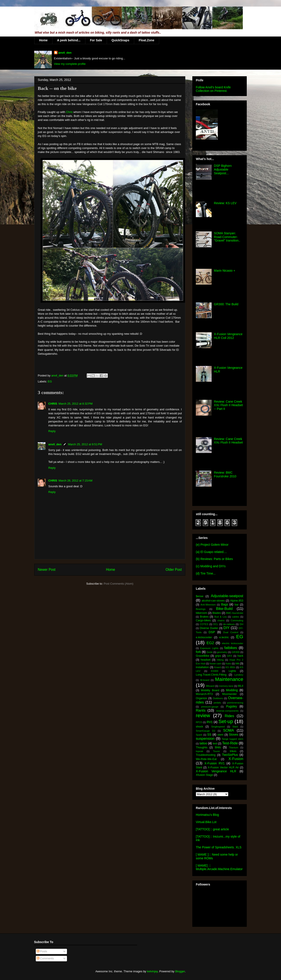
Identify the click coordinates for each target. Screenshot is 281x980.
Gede (210, 652)
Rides (229, 716)
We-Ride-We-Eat (206, 759)
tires (218, 747)
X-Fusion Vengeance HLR (216, 771)
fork (198, 652)
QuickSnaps (120, 40)
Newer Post (47, 570)
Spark (199, 735)
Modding (232, 690)
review (203, 715)
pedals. (218, 703)
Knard (218, 667)
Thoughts (202, 747)
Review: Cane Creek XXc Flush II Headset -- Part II (229, 405)
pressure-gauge (210, 707)
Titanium (234, 747)
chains (221, 620)
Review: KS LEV (225, 203)
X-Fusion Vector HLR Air (223, 767)
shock (199, 727)
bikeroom (202, 613)
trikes (233, 751)
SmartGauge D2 (206, 731)
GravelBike (203, 656)
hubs (228, 664)
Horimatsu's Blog (207, 815)
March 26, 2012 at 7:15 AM (75, 481)
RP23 (199, 722)
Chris (69, 112)
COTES (204, 624)
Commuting (237, 620)
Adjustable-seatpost (227, 596)
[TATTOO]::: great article (212, 829)
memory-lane (226, 686)
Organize (201, 698)
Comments (45, 958)
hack (240, 656)
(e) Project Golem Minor (212, 545)
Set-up (226, 721)
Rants (201, 710)
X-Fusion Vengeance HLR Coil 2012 (228, 336)
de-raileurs (229, 624)
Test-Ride (230, 743)
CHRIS (53, 404)
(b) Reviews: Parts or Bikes (214, 559)
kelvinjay (152, 971)
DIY (227, 628)
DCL (216, 624)
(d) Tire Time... (206, 573)
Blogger (180, 971)
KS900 (215, 671)
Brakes (204, 617)
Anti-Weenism (208, 605)
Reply (52, 431)
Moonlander (230, 694)
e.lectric (224, 637)
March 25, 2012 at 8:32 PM (75, 404)
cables (236, 617)
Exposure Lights (209, 648)
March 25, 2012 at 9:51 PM (85, 444)
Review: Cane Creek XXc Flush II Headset (229, 441)
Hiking (220, 660)
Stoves (234, 735)
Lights (232, 671)
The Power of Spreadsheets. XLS (219, 847)
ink (237, 664)
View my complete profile (70, 64)
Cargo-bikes (203, 620)
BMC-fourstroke (235, 613)
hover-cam (215, 664)
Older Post (174, 570)
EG (50, 381)
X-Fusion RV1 (214, 763)
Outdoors (218, 698)
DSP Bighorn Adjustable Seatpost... (223, 169)
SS (209, 735)
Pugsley (232, 706)
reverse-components (227, 711)
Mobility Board (210, 690)
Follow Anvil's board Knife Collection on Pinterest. (213, 89)
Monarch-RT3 (204, 694)
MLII (241, 686)
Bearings (201, 609)
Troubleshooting (206, 755)
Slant (235, 727)
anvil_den (65, 53)
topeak (200, 751)
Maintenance (229, 679)
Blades (217, 613)
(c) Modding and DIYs (211, 566)
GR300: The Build (226, 304)
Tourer (216, 751)
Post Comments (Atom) (118, 584)
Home (43, 40)
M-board (205, 680)
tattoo (203, 743)
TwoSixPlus (230, 755)
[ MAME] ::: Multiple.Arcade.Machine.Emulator (219, 867)
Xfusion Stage (204, 775)
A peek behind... (69, 40)
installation (202, 667)
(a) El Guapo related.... (211, 552)
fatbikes (231, 648)
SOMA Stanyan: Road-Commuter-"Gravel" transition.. (227, 237)
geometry (222, 652)
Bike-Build (224, 609)
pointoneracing (235, 703)
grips (218, 656)
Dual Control (231, 632)
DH (241, 624)
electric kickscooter (233, 643)
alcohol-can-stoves (213, 601)
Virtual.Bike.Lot (206, 822)
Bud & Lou (221, 617)
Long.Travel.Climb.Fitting (211, 675)
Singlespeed (218, 727)
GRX (229, 656)
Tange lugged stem (232, 739)
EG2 (210, 643)
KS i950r (230, 667)
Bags (225, 604)
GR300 (236, 652)
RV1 (210, 722)
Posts (42, 951)
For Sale (96, 40)
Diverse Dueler (209, 628)
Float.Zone (147, 40)
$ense (200, 596)
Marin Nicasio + (225, 271)
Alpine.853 (237, 601)
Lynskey (239, 675)
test (215, 744)
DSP (212, 632)
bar (237, 605)
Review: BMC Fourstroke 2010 (225, 474)
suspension (205, 739)
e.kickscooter (204, 637)
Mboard (210, 686)
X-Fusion (236, 759)
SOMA (228, 730)
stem (220, 735)
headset (206, 660)
